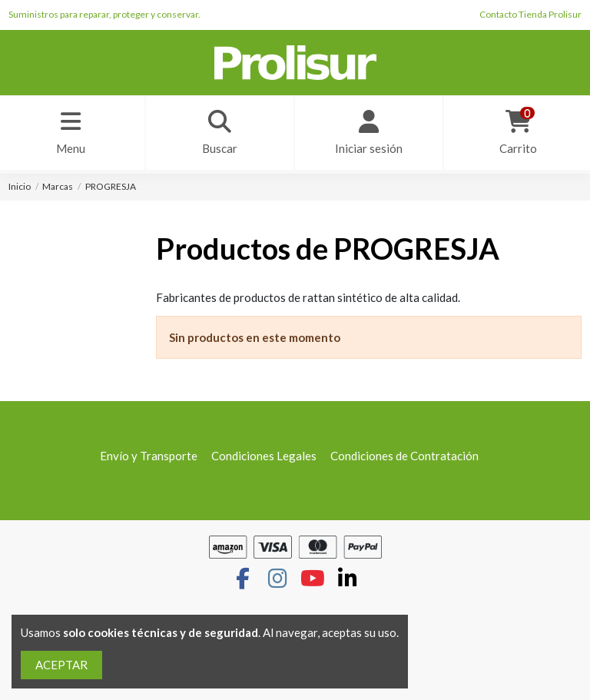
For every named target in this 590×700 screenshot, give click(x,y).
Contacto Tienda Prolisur (530, 14)
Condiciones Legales (264, 456)
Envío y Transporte (149, 456)
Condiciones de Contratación (404, 456)
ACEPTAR (61, 665)
